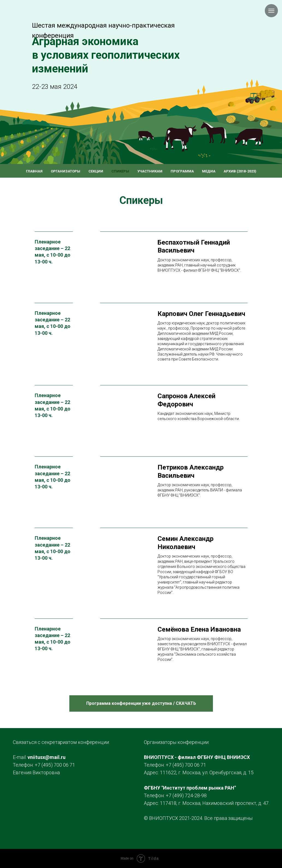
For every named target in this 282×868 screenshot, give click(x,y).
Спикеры (120, 171)
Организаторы (66, 171)
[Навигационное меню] (271, 11)
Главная (34, 171)
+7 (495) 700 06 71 (55, 765)
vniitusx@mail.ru (47, 757)
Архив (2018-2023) (240, 171)
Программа (182, 171)
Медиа (209, 171)
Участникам (150, 171)
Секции (96, 171)
